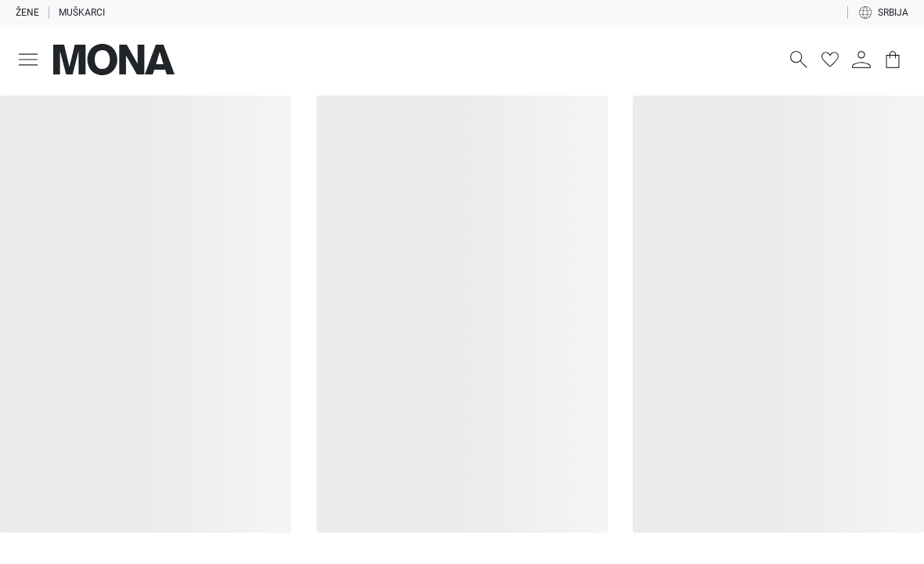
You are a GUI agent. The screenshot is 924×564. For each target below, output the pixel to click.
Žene (27, 13)
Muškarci (82, 13)
